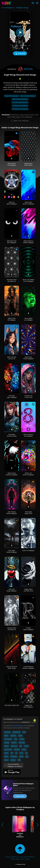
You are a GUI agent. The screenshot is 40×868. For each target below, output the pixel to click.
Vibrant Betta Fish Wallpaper (12, 164)
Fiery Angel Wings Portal (28, 513)
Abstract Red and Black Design (12, 667)
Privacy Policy (15, 859)
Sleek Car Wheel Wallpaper (12, 203)
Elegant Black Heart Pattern (28, 164)
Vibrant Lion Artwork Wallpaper (28, 474)
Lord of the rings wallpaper (20, 109)
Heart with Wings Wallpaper (12, 590)
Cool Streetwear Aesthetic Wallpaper (28, 667)
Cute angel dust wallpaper (20, 106)
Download (20, 54)
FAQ (22, 859)
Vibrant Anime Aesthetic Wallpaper (12, 474)
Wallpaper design (22, 8)
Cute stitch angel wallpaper (20, 102)
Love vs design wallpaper (28, 96)
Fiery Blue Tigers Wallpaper (12, 397)
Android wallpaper (18, 726)
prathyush (25, 69)
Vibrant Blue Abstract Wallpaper (28, 203)
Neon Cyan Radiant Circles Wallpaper (28, 280)
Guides (27, 859)
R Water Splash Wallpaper (28, 629)
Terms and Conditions (26, 857)
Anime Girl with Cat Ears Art (12, 358)
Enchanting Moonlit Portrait (12, 435)
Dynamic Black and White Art (12, 629)
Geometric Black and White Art (12, 280)
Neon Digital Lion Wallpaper (28, 319)
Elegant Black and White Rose (28, 590)
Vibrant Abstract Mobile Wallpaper (28, 242)
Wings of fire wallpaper (12, 96)
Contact (8, 857)
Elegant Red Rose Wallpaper (28, 706)
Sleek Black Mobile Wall (12, 705)
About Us (15, 857)
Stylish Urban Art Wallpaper (12, 319)
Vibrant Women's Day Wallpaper (28, 435)
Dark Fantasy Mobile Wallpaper (12, 513)
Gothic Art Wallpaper (28, 550)
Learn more (20, 796)
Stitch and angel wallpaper (20, 99)
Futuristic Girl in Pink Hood (28, 397)
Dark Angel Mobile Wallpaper (12, 551)
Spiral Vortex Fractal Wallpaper (28, 358)
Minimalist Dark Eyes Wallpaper (12, 242)
